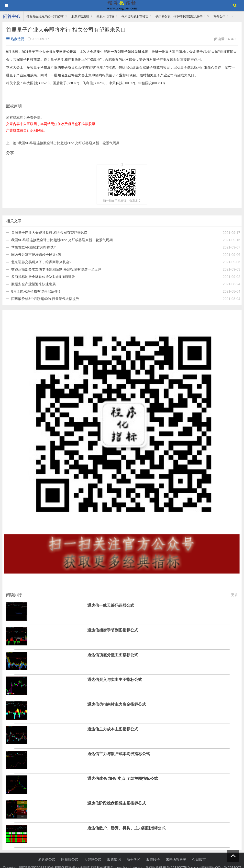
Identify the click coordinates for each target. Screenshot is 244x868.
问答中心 (12, 16)
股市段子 (153, 859)
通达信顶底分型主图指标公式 (113, 655)
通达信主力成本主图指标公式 (113, 729)
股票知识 (114, 859)
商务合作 (219, 16)
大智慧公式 (93, 859)
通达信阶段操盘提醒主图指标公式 (117, 803)
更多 (234, 595)
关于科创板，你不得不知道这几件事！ (181, 16)
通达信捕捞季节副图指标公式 (113, 630)
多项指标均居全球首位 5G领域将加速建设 (43, 277)
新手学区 (133, 859)
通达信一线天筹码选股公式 (111, 605)
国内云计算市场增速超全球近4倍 (36, 255)
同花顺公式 (70, 859)
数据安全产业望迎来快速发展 (33, 284)
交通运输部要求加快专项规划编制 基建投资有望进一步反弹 (56, 269)
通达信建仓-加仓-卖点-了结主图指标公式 (122, 778)
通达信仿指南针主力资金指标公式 (117, 704)
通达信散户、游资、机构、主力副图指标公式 (126, 828)
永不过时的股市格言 (135, 16)
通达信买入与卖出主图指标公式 (115, 679)
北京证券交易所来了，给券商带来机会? (41, 262)
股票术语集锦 (80, 16)
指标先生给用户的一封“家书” (45, 16)
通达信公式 (47, 859)
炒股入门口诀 (105, 16)
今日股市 (199, 859)
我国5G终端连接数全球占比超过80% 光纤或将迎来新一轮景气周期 (63, 143)
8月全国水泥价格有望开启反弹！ (36, 291)
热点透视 (15, 39)
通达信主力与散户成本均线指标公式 (119, 754)
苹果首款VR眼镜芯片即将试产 (34, 247)
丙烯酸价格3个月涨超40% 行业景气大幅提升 (45, 299)
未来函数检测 (176, 859)
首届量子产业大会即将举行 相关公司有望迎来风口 (49, 233)
